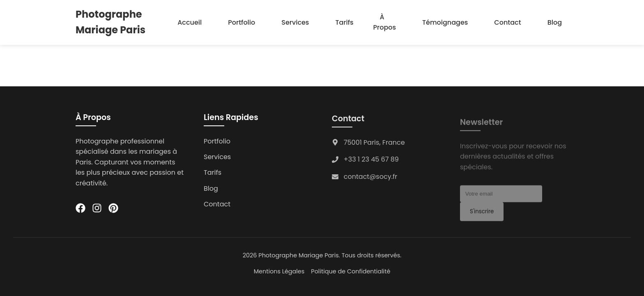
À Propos (385, 22)
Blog (555, 22)
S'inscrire (482, 214)
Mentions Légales (279, 271)
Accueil (190, 22)
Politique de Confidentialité (351, 271)
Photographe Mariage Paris (110, 22)
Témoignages (445, 22)
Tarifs (344, 22)
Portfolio (241, 22)
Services (295, 22)
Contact (507, 22)
